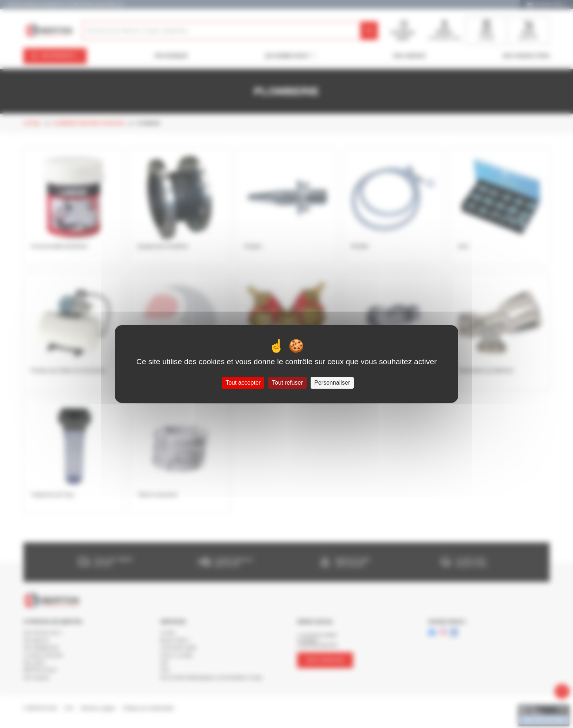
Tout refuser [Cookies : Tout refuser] (287, 383)
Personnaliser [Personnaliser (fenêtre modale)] (332, 383)
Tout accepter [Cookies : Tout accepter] (243, 383)
